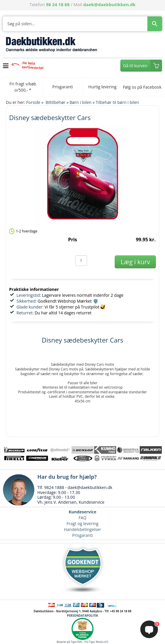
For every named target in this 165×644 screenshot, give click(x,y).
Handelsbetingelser (82, 529)
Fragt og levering (82, 524)
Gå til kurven (135, 66)
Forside (33, 102)
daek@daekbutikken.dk (109, 4)
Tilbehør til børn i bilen (117, 102)
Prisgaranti (82, 535)
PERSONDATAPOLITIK (82, 616)
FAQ (82, 518)
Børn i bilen (81, 102)
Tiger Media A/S (99, 642)
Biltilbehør (55, 102)
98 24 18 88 (58, 4)
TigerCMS (76, 642)
